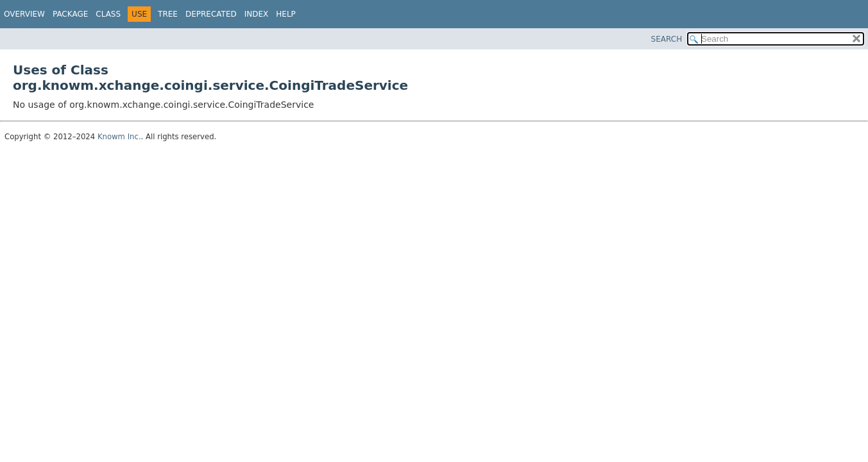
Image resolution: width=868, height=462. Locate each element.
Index (257, 14)
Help (286, 14)
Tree (168, 14)
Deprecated (211, 14)
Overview (24, 14)
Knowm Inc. (119, 137)
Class (108, 14)
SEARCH (667, 39)
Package (70, 14)
